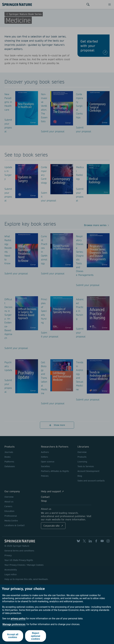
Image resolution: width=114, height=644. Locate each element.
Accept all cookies (13, 636)
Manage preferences (14, 624)
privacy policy (18, 619)
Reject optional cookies (36, 636)
